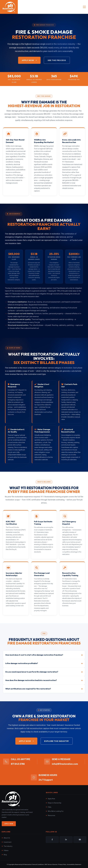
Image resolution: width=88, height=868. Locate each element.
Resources (51, 815)
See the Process (57, 60)
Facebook (52, 840)
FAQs (49, 807)
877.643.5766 (18, 764)
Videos (6, 850)
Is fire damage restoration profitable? (44, 663)
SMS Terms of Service (51, 864)
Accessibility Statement (74, 864)
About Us (7, 838)
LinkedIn (66, 840)
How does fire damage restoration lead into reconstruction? (44, 680)
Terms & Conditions (38, 864)
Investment (8, 842)
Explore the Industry (57, 741)
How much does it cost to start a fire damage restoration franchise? (44, 655)
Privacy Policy (62, 864)
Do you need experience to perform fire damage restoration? (44, 672)
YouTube (80, 840)
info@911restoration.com (65, 764)
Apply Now (29, 60)
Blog (5, 855)
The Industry (8, 846)
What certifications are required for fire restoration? (44, 689)
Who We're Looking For (56, 811)
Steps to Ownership (54, 803)
